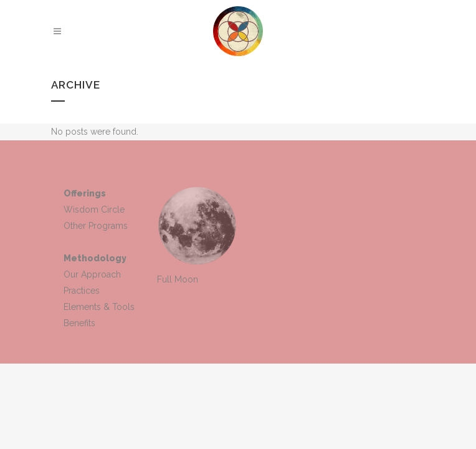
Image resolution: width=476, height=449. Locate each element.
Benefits (79, 323)
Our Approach (92, 274)
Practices (82, 291)
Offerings (85, 193)
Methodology (95, 258)
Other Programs (96, 226)
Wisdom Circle (94, 210)
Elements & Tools (99, 307)
